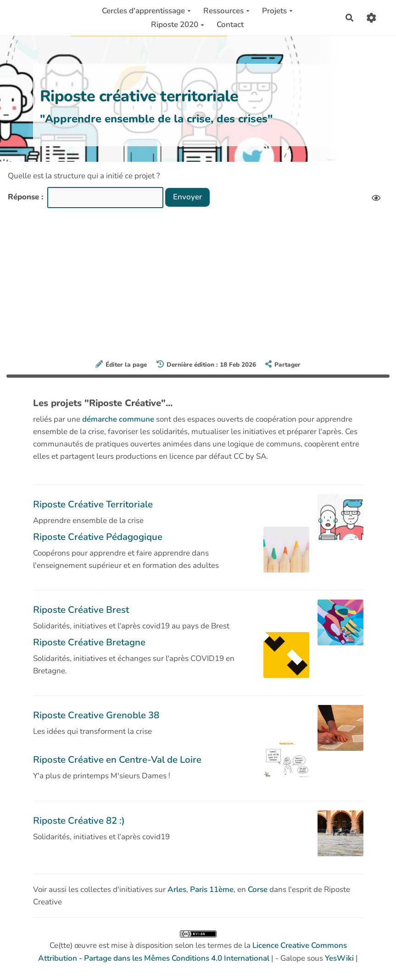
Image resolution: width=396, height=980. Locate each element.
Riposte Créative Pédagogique (98, 537)
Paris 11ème (212, 889)
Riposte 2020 (178, 25)
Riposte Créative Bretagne (89, 642)
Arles (177, 889)
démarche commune (118, 419)
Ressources (226, 11)
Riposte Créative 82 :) (79, 820)
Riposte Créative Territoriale (93, 504)
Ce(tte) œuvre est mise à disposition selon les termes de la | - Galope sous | (198, 947)
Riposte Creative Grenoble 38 (96, 715)
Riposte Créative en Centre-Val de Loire (117, 760)
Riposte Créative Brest (81, 610)
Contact (230, 25)
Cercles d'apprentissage (146, 11)
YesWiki (339, 958)
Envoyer (187, 197)
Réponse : (27, 197)
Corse (258, 889)
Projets (277, 11)
